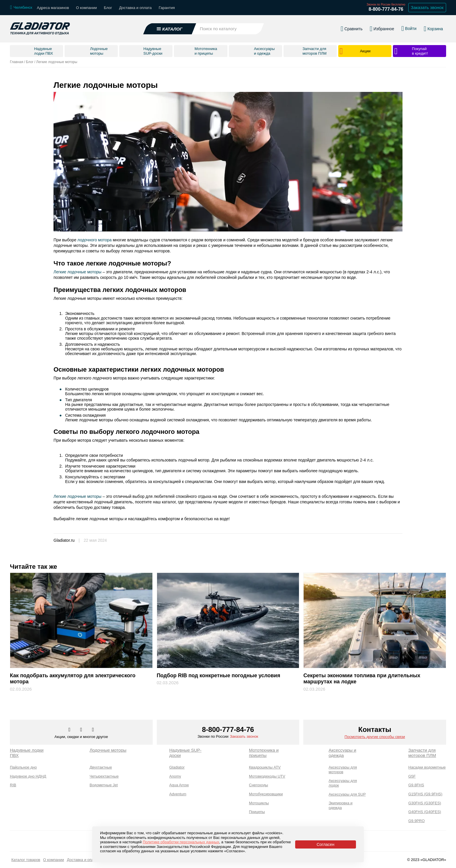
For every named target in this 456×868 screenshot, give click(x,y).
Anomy (175, 776)
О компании (86, 8)
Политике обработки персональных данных (181, 842)
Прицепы (257, 812)
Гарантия (167, 8)
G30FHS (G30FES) (425, 803)
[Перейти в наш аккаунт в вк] (70, 730)
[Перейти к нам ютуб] (93, 730)
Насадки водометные (427, 767)
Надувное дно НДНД (28, 776)
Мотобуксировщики (266, 794)
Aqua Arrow (179, 785)
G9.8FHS (416, 785)
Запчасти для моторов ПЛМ (422, 753)
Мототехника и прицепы (264, 753)
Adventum (178, 794)
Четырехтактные (104, 776)
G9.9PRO (416, 821)
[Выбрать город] (21, 8)
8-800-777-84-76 (386, 9)
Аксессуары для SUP (347, 794)
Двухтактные (101, 767)
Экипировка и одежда (341, 805)
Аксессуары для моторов (343, 770)
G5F (412, 776)
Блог (108, 8)
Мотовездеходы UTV (267, 776)
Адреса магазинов (53, 8)
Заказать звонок (244, 736)
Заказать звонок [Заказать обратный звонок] (427, 7)
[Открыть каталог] (170, 29)
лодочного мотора (94, 240)
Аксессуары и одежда (342, 753)
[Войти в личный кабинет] (409, 28)
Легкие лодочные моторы (78, 272)
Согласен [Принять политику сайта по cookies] (326, 844)
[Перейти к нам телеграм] (82, 730)
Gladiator (177, 767)
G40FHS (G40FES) (425, 812)
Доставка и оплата (135, 8)
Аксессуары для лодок (343, 783)
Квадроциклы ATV (265, 767)
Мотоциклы (259, 803)
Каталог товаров (26, 860)
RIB (13, 785)
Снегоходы (259, 785)
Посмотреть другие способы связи (375, 737)
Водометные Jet (104, 785)
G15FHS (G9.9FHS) (425, 794)
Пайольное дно (23, 767)
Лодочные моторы (108, 750)
